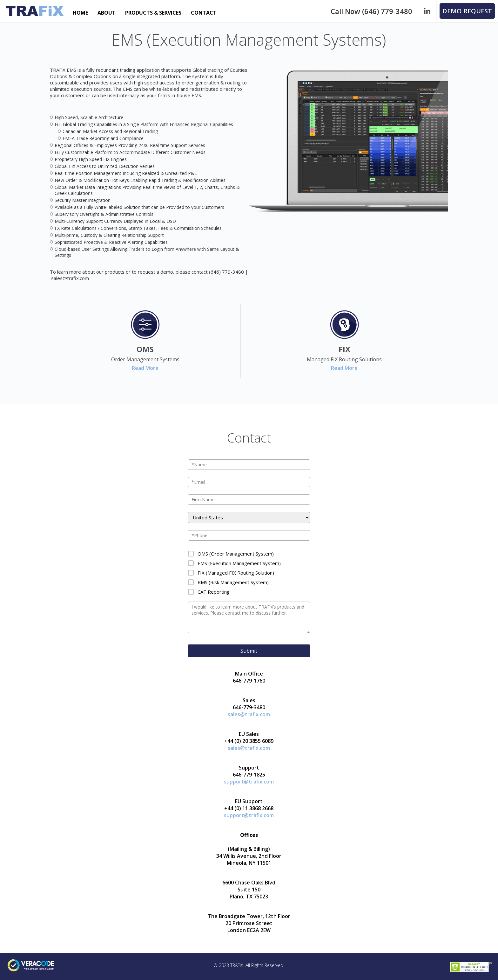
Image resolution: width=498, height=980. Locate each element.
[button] (467, 11)
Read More (145, 368)
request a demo (155, 272)
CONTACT (204, 13)
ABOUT (107, 13)
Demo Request (467, 11)
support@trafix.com (249, 782)
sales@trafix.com (70, 278)
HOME (80, 13)
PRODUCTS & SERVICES (153, 13)
